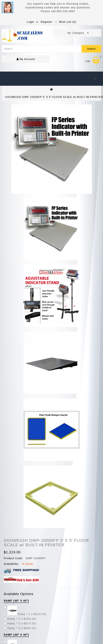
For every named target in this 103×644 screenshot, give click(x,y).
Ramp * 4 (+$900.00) (20, 628)
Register (47, 22)
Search (91, 49)
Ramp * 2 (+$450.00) (20, 619)
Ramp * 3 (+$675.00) (20, 623)
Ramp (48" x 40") (16, 601)
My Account (26, 59)
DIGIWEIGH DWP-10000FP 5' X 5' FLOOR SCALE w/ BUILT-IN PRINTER (54, 97)
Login (31, 22)
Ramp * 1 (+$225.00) (25, 614)
